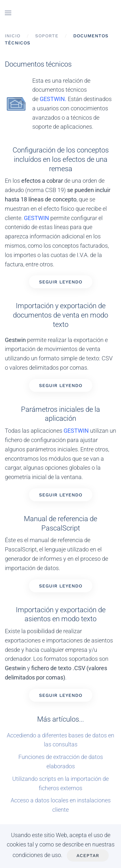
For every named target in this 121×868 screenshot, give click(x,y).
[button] (8, 13)
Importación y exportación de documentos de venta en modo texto (60, 315)
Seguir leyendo (61, 282)
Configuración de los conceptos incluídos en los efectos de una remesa (61, 159)
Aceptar (88, 855)
